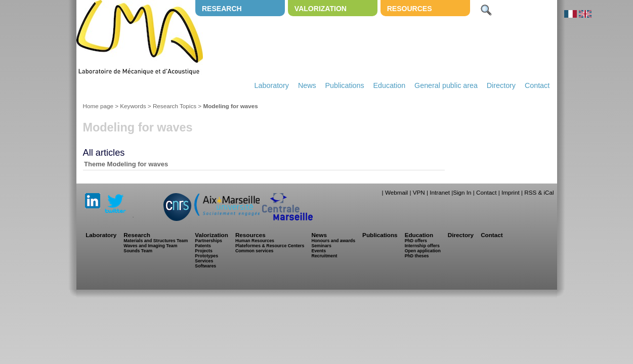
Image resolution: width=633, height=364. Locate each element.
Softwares (205, 266)
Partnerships (208, 241)
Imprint (511, 192)
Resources (410, 9)
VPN (419, 192)
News (307, 85)
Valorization (321, 9)
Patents (203, 246)
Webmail (396, 192)
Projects (204, 251)
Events (319, 251)
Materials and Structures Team (156, 241)
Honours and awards (333, 241)
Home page (98, 106)
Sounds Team (138, 251)
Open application (423, 251)
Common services (255, 251)
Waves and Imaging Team (150, 246)
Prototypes (206, 256)
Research (222, 9)
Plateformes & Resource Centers (270, 246)
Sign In (462, 192)
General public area (446, 85)
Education (390, 85)
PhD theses (417, 256)
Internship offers (422, 246)
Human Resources (255, 241)
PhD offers (416, 241)
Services (204, 261)
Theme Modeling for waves (126, 164)
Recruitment (324, 256)
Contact (537, 85)
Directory (501, 85)
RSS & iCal (539, 192)
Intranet (440, 192)
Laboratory (272, 85)
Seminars (321, 246)
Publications (345, 85)
